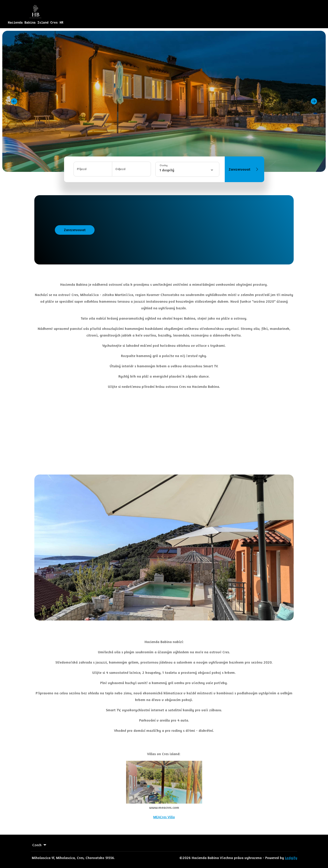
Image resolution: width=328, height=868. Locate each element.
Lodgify (291, 858)
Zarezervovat (244, 169)
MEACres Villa (164, 817)
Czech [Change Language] (40, 845)
